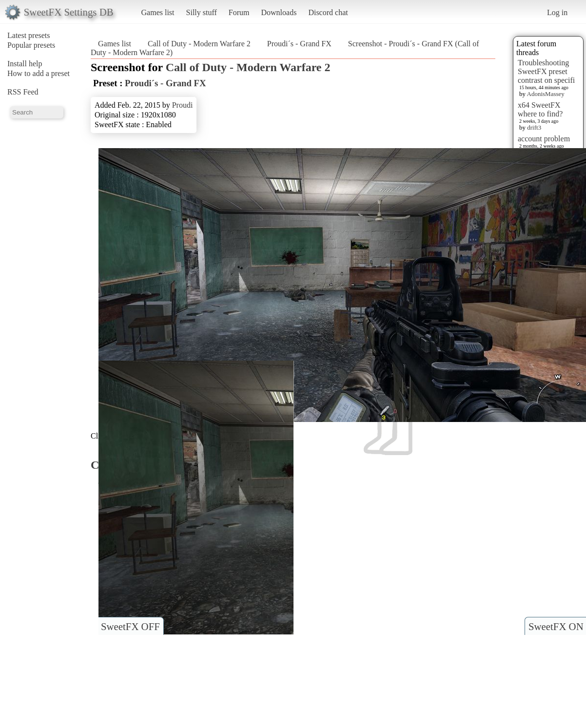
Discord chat (328, 12)
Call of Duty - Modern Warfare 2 (199, 44)
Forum (239, 12)
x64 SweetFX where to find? (540, 109)
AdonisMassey (546, 94)
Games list (158, 12)
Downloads (279, 12)
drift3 (534, 127)
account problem (544, 139)
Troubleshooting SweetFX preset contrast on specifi (546, 71)
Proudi (183, 105)
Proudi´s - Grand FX (299, 44)
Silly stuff (202, 12)
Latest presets (29, 35)
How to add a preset (39, 73)
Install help (25, 64)
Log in (557, 12)
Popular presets (31, 45)
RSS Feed (23, 92)
